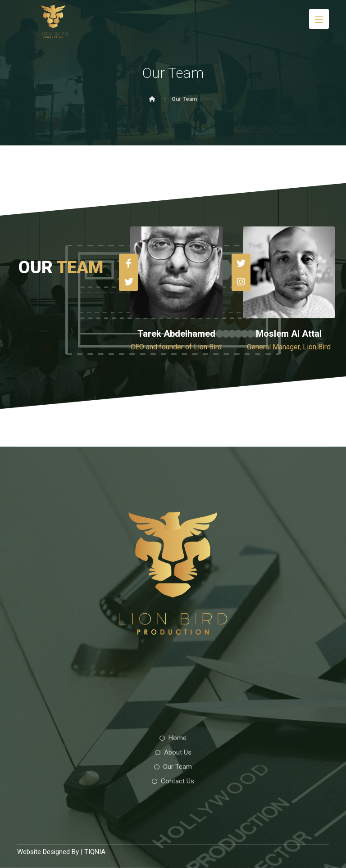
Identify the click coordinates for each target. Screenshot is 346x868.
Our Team (173, 767)
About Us (173, 752)
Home (173, 738)
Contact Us (173, 781)
